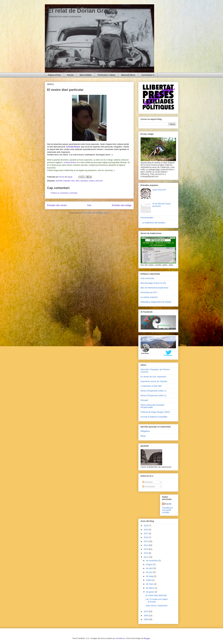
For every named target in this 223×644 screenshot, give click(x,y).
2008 (146, 619)
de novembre (152, 561)
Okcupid (144, 400)
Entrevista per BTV (149, 292)
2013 (146, 549)
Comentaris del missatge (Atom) (96, 213)
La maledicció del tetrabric (154, 223)
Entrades (148, 482)
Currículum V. (148, 75)
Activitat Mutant (70, 162)
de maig (150, 576)
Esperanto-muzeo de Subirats (154, 381)
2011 (146, 557)
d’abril (149, 580)
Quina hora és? (159, 190)
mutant (92, 181)
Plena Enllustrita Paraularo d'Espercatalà (153, 406)
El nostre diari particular (156, 595)
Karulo (168, 504)
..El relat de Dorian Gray (77, 11)
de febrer (150, 588)
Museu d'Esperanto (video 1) (153, 391)
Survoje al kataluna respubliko (154, 417)
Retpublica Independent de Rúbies (156, 302)
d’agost (150, 564)
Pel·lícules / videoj (106, 75)
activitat (59, 181)
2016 (146, 537)
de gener (150, 592)
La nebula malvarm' (149, 297)
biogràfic (67, 181)
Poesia (70, 75)
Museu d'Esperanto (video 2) (153, 395)
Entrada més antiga (122, 205)
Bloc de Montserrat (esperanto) (154, 288)
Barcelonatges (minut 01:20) (153, 283)
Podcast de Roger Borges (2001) (155, 412)
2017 (146, 533)
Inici (89, 205)
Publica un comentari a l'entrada (64, 193)
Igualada (84, 181)
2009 (146, 616)
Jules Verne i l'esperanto (156, 606)
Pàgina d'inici (54, 75)
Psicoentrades (147, 218)
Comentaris (149, 487)
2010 (146, 611)
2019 (146, 530)
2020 (146, 526)
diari (78, 181)
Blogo (143, 436)
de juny (150, 572)
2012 (146, 553)
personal (99, 181)
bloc (73, 181)
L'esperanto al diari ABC (151, 386)
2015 (146, 541)
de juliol (150, 568)
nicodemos (120, 638)
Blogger (147, 638)
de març (150, 584)
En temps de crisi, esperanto (153, 377)
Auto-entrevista (147, 278)
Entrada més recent (57, 205)
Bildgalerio (145, 431)
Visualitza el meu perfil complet (168, 510)
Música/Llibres (128, 75)
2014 (146, 545)
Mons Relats (86, 75)
